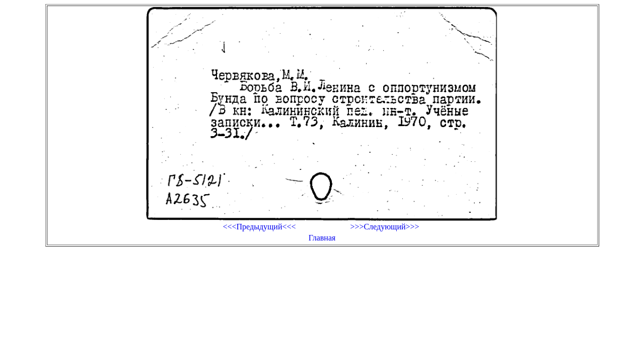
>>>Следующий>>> (384, 227)
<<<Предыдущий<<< (259, 227)
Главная (322, 238)
